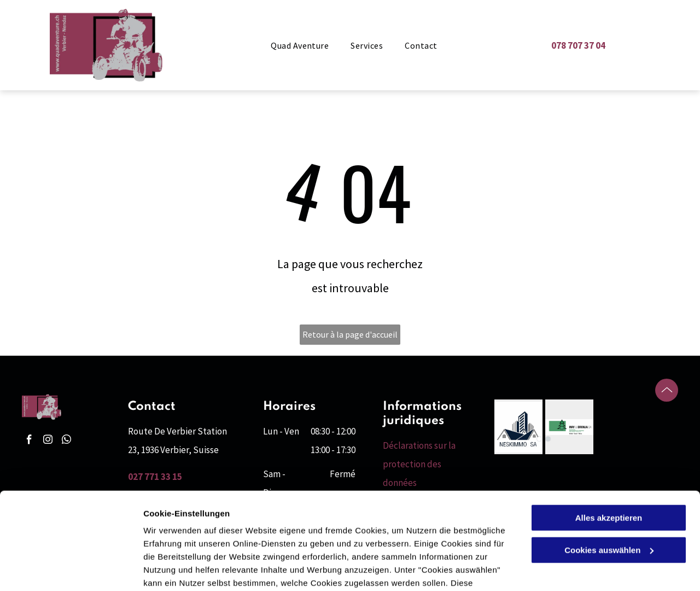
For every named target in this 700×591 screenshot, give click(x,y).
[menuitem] (300, 45)
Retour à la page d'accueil (350, 334)
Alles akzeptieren (609, 448)
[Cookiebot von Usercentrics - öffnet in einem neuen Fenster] (71, 570)
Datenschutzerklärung (269, 539)
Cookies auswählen (182, 569)
